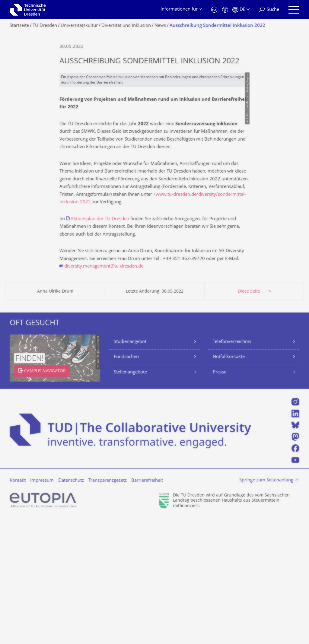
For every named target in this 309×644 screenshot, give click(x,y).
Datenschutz (71, 607)
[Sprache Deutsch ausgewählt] (241, 10)
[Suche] (269, 10)
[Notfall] (214, 10)
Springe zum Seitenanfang (266, 607)
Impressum (42, 607)
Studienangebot (130, 468)
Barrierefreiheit (147, 607)
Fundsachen (126, 483)
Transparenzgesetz (108, 607)
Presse (220, 499)
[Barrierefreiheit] (225, 10)
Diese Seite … (251, 418)
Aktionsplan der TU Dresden (100, 346)
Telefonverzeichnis (232, 468)
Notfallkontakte (229, 483)
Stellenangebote (130, 499)
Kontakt (18, 607)
